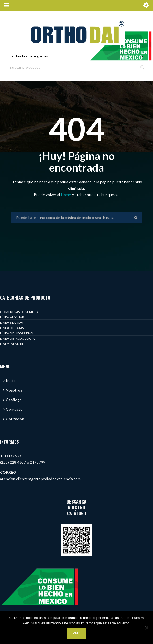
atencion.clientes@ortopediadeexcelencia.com (40, 479)
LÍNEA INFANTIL (12, 344)
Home (67, 195)
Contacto (14, 409)
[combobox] (76, 56)
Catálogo (14, 400)
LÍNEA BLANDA (11, 323)
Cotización (15, 419)
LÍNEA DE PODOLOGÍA (17, 338)
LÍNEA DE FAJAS (12, 328)
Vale (76, 633)
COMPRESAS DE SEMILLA (19, 312)
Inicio (11, 381)
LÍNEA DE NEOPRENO (17, 333)
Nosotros (14, 390)
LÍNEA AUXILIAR (12, 317)
